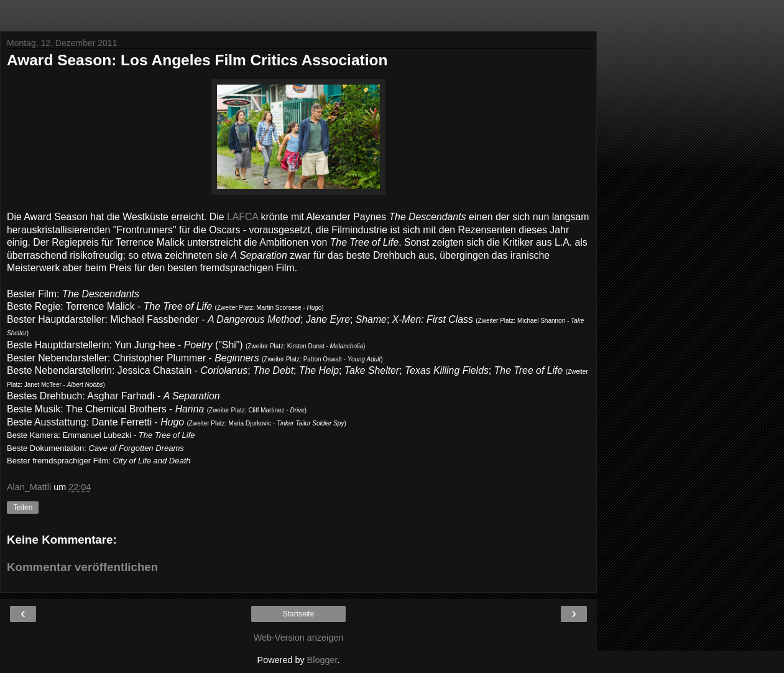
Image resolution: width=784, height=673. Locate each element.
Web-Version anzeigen (299, 638)
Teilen (23, 508)
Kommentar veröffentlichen (82, 567)
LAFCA (242, 217)
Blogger (322, 660)
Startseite (299, 614)
